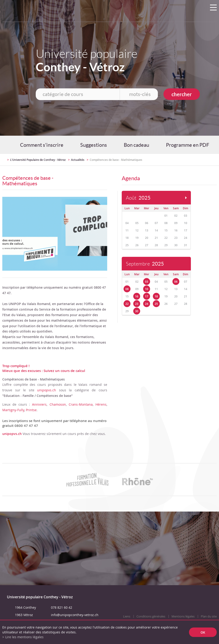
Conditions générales (151, 616)
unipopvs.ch (47, 390)
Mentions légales (183, 616)
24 (147, 304)
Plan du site (209, 616)
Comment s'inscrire (42, 145)
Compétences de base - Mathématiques (116, 160)
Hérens (101, 404)
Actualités (78, 160)
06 (176, 282)
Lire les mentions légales (24, 637)
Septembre (145, 264)
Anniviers (39, 404)
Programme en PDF (188, 145)
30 (137, 311)
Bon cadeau (136, 145)
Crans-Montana (81, 404)
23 (137, 304)
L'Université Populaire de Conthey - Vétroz (38, 160)
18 (156, 296)
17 (147, 296)
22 (127, 304)
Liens (127, 616)
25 (156, 304)
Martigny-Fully (13, 410)
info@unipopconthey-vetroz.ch (75, 615)
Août (138, 198)
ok (203, 632)
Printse (31, 410)
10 (147, 289)
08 (127, 289)
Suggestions (94, 145)
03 (147, 282)
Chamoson (58, 404)
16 (137, 296)
